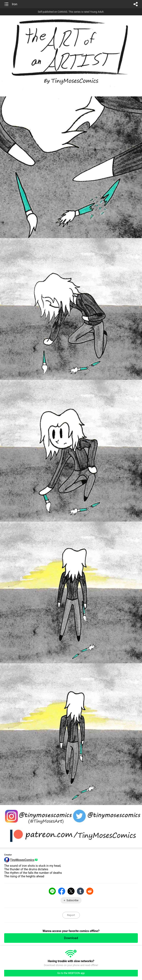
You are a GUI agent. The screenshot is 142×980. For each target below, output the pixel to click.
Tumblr (80, 891)
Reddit (90, 891)
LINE (52, 891)
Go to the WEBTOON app (71, 973)
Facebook (62, 891)
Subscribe (72, 900)
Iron (15, 4)
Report (71, 915)
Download (71, 938)
